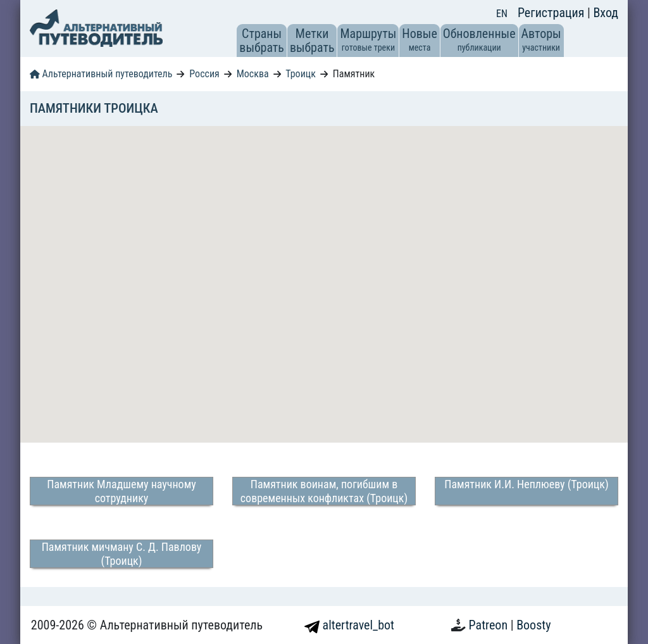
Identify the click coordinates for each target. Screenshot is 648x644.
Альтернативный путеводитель (101, 74)
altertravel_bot (349, 625)
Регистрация (552, 13)
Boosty (533, 625)
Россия (204, 74)
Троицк (301, 74)
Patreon (490, 625)
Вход (606, 13)
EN (502, 14)
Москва (253, 74)
